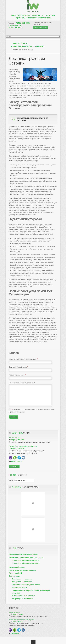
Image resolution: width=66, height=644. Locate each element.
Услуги (24, 43)
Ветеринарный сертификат (22, 599)
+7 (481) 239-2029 (18, 449)
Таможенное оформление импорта (25, 560)
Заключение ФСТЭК (19, 588)
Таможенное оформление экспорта (26, 563)
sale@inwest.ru (14, 25)
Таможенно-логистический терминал (23, 554)
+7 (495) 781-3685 (22, 23)
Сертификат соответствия (22, 579)
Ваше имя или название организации (23, 359)
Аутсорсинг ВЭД (15, 573)
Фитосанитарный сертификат (23, 596)
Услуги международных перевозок (27, 46)
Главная (15, 43)
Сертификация (15, 576)
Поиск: (11, 480)
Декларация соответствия (22, 582)
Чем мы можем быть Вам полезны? (22, 383)
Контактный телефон (17, 375)
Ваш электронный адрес (19, 367)
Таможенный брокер (17, 567)
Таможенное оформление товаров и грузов (26, 557)
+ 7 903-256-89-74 (15, 28)
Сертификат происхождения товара (26, 585)
